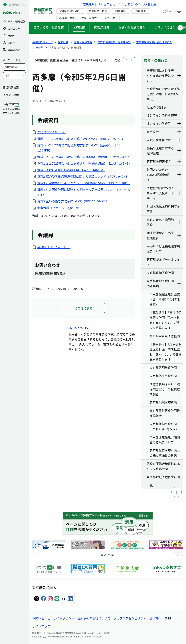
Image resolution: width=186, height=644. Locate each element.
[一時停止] (113, 555)
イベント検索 (11, 95)
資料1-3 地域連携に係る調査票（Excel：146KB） (71, 170)
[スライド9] (109, 555)
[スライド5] (105, 555)
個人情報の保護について (94, 618)
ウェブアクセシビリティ (130, 618)
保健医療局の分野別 (71, 11)
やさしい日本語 (145, 4)
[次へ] (178, 555)
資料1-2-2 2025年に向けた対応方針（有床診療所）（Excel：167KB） (84, 163)
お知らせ (110, 18)
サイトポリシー (64, 618)
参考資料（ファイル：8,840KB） (60, 208)
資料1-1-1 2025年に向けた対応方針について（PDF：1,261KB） (81, 139)
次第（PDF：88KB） (51, 132)
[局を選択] (15, 67)
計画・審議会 (89, 18)
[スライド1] (102, 555)
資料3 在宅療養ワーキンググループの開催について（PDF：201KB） (84, 183)
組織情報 (120, 11)
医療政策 (79, 27)
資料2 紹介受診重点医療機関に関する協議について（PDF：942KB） (84, 176)
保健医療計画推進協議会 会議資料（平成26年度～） (72, 60)
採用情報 (141, 11)
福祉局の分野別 (98, 11)
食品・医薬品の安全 (132, 27)
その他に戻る (84, 308)
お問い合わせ (41, 618)
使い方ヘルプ (158, 618)
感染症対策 (102, 27)
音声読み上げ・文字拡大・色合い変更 (108, 4)
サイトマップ (41, 626)
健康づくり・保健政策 (49, 27)
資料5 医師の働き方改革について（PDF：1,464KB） (73, 201)
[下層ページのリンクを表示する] (179, 75)
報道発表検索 (11, 87)
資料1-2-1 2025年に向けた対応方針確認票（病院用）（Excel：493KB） (86, 157)
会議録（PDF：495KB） (54, 247)
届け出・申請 (67, 18)
